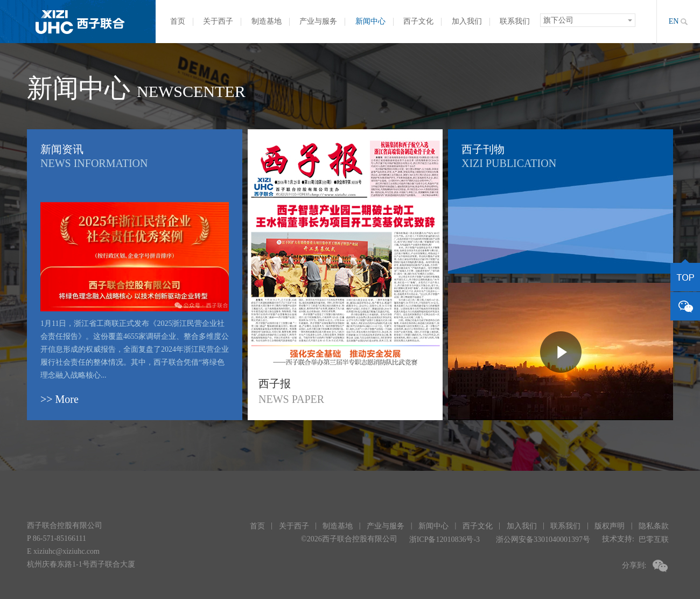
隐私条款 (654, 526)
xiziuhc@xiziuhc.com (66, 551)
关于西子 (218, 21)
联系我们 (515, 21)
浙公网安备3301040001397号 (543, 539)
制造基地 (267, 21)
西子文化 (418, 21)
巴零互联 (654, 539)
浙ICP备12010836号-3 (444, 539)
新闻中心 (370, 21)
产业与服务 (318, 21)
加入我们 (467, 21)
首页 (178, 21)
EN (674, 21)
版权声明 (610, 526)
